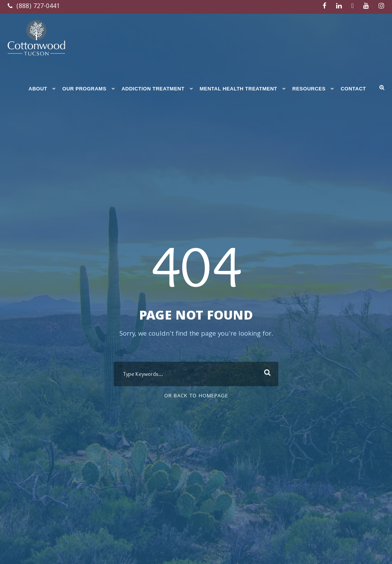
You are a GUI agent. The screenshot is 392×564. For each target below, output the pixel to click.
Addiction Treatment (153, 89)
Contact (353, 89)
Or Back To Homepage (196, 396)
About (38, 89)
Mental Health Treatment (238, 89)
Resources (309, 89)
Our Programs (84, 89)
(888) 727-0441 (34, 7)
